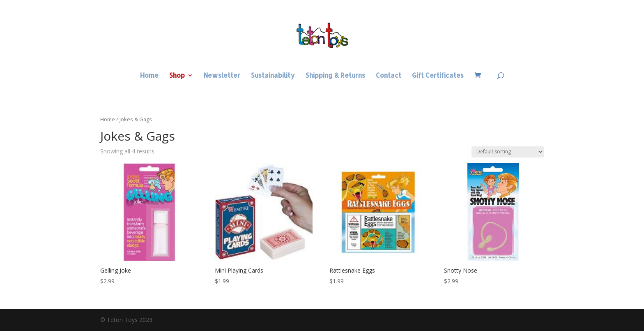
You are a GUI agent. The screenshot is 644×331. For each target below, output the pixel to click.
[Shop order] (508, 152)
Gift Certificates (438, 76)
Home (149, 76)
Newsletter (222, 76)
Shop (177, 76)
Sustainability (273, 76)
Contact (389, 76)
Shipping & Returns (335, 76)
